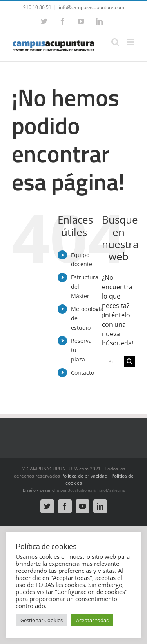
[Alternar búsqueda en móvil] (115, 42)
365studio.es (80, 490)
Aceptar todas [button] (92, 620)
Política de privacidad (84, 476)
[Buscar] (130, 361)
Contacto (83, 373)
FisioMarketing (111, 490)
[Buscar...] (113, 361)
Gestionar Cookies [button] (42, 620)
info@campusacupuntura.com (92, 7)
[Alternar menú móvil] (131, 42)
